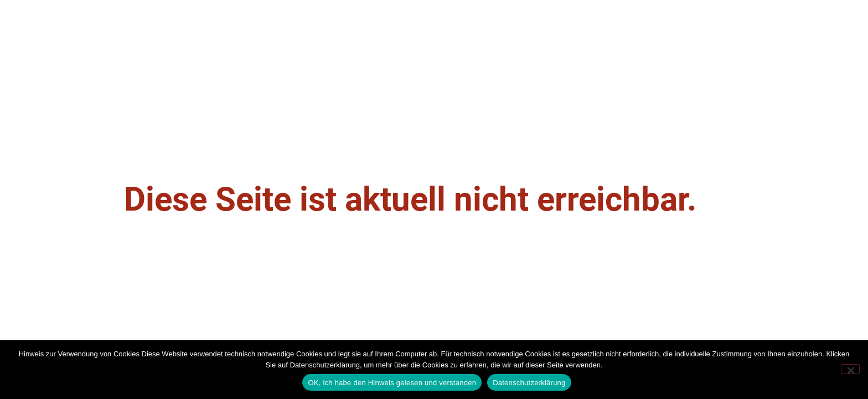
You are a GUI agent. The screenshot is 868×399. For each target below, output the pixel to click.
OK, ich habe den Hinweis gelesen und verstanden (392, 383)
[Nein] (850, 369)
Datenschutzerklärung (529, 383)
